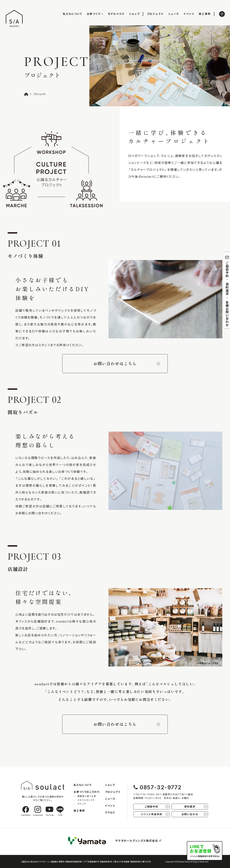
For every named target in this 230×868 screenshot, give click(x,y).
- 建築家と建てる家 (85, 796)
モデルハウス (116, 14)
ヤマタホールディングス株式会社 (138, 841)
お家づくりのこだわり (86, 792)
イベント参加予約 (155, 814)
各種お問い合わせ (227, 314)
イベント (189, 14)
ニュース (174, 14)
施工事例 (205, 14)
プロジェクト (155, 14)
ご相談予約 (227, 266)
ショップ (134, 14)
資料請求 (227, 289)
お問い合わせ (194, 814)
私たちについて (73, 14)
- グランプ (80, 804)
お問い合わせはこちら (127, 363)
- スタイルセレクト (84, 800)
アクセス (110, 812)
